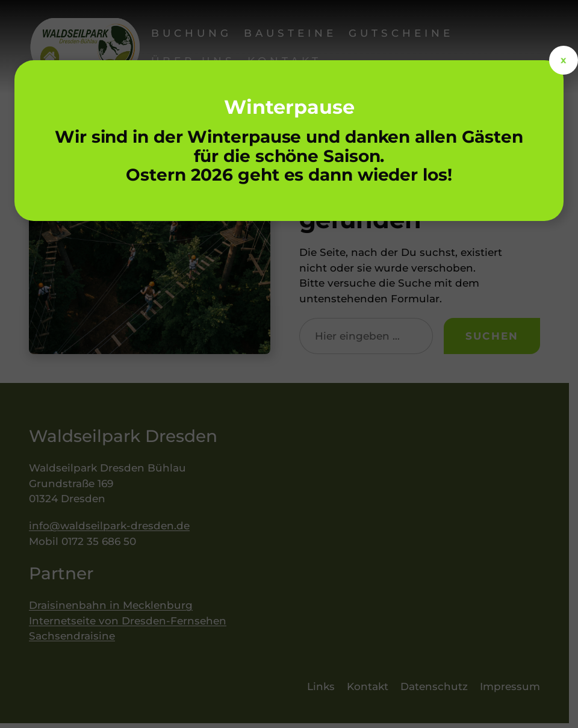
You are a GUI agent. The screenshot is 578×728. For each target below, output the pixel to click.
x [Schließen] (564, 60)
